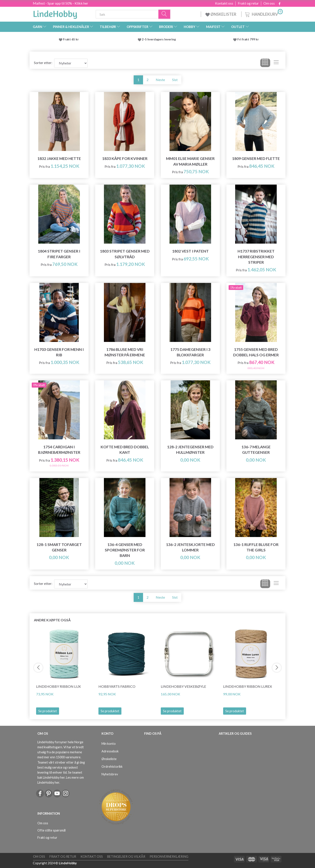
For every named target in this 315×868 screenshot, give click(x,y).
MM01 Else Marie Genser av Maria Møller (190, 161)
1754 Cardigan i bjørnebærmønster (59, 450)
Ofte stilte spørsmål (52, 830)
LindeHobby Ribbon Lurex (248, 686)
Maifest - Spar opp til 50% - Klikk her (60, 3)
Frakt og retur (248, 3)
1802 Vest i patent (190, 251)
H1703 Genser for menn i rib (59, 352)
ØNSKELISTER (221, 14)
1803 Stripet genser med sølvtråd (125, 254)
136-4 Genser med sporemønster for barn (125, 550)
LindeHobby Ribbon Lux (58, 686)
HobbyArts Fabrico (117, 686)
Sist (175, 80)
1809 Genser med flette (256, 159)
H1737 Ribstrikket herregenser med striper (256, 257)
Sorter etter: (43, 63)
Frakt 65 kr (71, 39)
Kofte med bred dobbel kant (125, 450)
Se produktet (48, 711)
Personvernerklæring (169, 857)
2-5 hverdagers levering (160, 39)
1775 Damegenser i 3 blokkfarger (190, 352)
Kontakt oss (224, 3)
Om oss (269, 3)
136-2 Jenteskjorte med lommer (190, 547)
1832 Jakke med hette (59, 159)
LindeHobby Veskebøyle (183, 686)
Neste (160, 80)
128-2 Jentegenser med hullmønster (190, 450)
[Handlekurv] (263, 14)
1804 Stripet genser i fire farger (59, 254)
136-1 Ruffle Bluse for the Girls (256, 547)
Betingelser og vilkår (126, 857)
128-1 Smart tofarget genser (59, 547)
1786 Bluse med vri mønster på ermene (125, 352)
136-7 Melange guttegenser (256, 450)
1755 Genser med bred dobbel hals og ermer (256, 352)
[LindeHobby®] (55, 13)
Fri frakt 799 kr (248, 39)
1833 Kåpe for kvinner (125, 159)
